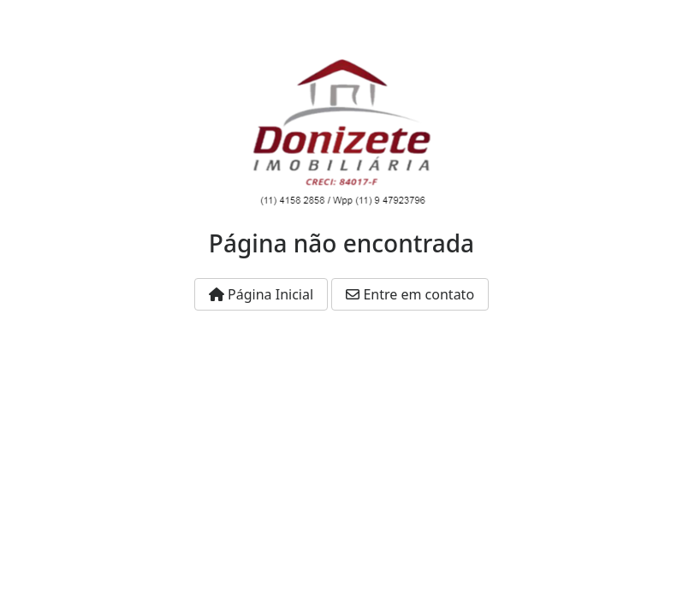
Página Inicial (261, 294)
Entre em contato (410, 294)
